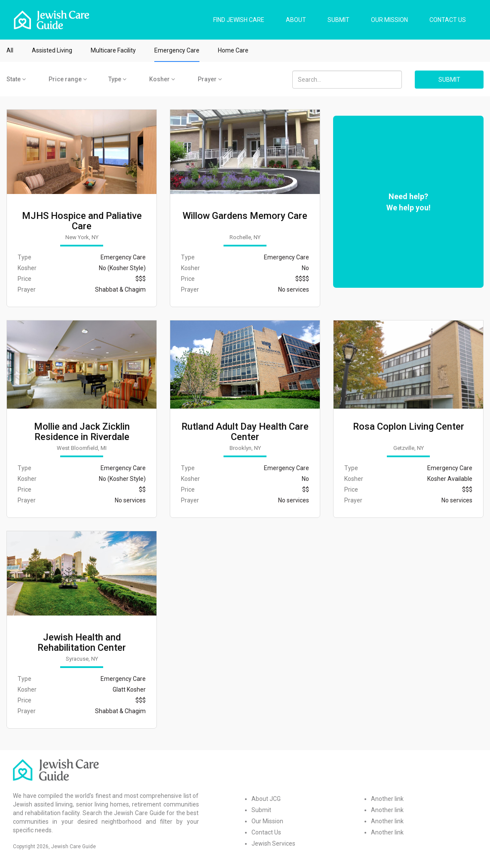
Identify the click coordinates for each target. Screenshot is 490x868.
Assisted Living (52, 50)
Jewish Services (273, 843)
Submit (261, 810)
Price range (68, 79)
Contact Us (266, 832)
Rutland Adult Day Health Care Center (245, 432)
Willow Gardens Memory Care (245, 216)
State (16, 79)
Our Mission (267, 821)
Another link (387, 799)
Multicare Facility (113, 50)
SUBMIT (338, 20)
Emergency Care (177, 50)
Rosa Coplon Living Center (409, 427)
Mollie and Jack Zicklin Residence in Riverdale (82, 432)
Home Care (233, 50)
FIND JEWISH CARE (239, 20)
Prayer (210, 79)
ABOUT (296, 20)
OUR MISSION (389, 20)
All (10, 50)
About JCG (266, 799)
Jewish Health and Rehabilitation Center (82, 643)
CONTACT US (448, 20)
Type (117, 79)
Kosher (162, 79)
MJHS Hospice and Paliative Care (82, 221)
